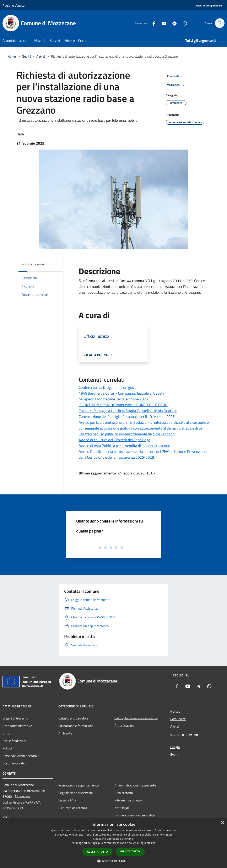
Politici (7, 748)
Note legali (122, 808)
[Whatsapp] (183, 23)
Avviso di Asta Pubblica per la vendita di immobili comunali (125, 446)
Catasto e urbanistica (73, 718)
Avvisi (41, 56)
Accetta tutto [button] (97, 852)
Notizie (175, 711)
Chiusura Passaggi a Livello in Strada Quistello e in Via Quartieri (128, 411)
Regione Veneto (13, 5)
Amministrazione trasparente (135, 785)
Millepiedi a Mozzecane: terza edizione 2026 (113, 399)
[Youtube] (162, 23)
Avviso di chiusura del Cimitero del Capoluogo (115, 440)
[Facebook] (151, 23)
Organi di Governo (15, 718)
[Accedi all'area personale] (209, 6)
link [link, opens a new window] (153, 843)
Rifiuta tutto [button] (130, 851)
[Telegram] (172, 23)
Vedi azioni (177, 85)
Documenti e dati (15, 763)
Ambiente (65, 733)
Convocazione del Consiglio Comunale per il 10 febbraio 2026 (127, 417)
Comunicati (178, 719)
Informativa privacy (128, 800)
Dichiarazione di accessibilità (135, 815)
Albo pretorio (124, 793)
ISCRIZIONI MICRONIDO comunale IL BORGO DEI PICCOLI (123, 405)
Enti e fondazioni (14, 741)
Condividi (176, 76)
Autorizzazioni (125, 726)
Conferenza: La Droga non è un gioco (108, 387)
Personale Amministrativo (21, 756)
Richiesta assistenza (73, 808)
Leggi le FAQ (67, 800)
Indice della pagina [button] (33, 264)
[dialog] (113, 843)
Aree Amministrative (17, 726)
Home (12, 56)
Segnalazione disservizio (75, 793)
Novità (26, 56)
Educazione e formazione (76, 726)
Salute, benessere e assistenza (136, 718)
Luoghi (175, 747)
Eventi (175, 754)
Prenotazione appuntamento (79, 785)
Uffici (6, 733)
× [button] (222, 823)
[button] (114, 861)
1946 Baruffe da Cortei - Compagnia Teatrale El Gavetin (122, 393)
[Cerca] (220, 23)
